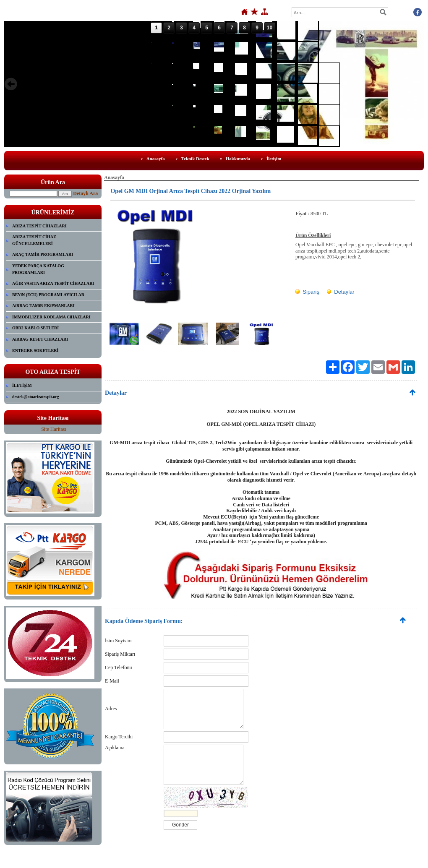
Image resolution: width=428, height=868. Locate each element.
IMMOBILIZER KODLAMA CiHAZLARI (51, 317)
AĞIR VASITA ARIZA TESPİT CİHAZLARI (53, 283)
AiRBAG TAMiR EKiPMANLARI (43, 306)
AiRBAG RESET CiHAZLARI (40, 339)
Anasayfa (156, 159)
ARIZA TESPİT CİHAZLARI (39, 226)
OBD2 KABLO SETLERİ (35, 328)
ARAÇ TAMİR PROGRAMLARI (43, 254)
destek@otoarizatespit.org (36, 397)
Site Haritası (54, 429)
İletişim (274, 159)
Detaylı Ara (85, 193)
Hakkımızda (238, 159)
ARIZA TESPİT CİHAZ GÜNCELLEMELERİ (34, 240)
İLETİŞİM (22, 385)
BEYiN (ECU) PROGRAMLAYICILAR (48, 295)
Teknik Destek (195, 159)
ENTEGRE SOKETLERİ (35, 351)
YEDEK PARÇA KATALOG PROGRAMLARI (38, 269)
